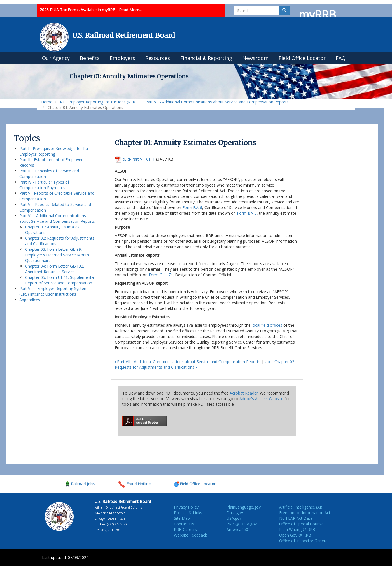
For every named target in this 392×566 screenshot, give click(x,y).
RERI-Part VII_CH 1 (138, 159)
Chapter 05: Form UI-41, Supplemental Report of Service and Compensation (60, 280)
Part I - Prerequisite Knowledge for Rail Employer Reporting (54, 151)
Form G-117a (161, 275)
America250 (237, 529)
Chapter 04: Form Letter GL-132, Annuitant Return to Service (55, 269)
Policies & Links (188, 513)
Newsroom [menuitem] (255, 58)
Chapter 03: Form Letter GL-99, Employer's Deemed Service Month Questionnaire (57, 255)
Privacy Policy (186, 507)
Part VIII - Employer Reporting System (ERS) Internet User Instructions (53, 291)
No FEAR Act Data (296, 518)
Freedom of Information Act (305, 513)
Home (47, 102)
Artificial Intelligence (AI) (301, 507)
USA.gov (234, 518)
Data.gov (235, 513)
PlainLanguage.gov (244, 507)
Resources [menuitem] (158, 58)
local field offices (267, 325)
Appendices (30, 300)
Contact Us (184, 524)
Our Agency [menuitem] (56, 58)
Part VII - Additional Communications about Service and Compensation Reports (217, 102)
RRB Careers (185, 529)
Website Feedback (190, 535)
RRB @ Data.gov (242, 524)
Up (267, 362)
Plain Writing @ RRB (297, 529)
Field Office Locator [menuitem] (302, 58)
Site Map (182, 518)
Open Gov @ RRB (295, 535)
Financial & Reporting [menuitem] (206, 58)
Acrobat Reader (244, 393)
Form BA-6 (192, 207)
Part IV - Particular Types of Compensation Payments (44, 185)
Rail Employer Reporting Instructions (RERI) (99, 102)
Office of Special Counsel (302, 524)
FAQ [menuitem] (341, 58)
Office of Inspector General (304, 541)
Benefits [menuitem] (90, 58)
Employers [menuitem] (123, 58)
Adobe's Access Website (261, 399)
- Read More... (129, 10)
